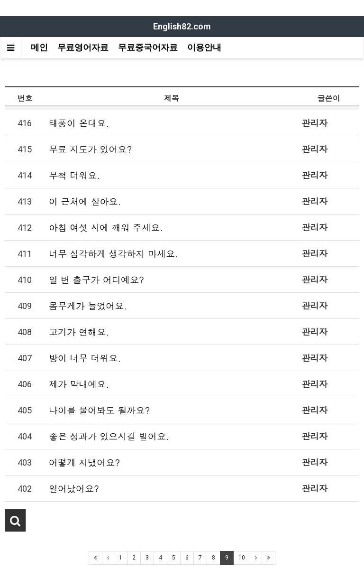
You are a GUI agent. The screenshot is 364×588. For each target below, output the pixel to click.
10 (242, 558)
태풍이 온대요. (79, 123)
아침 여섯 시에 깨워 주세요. (106, 227)
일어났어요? (74, 488)
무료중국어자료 (148, 47)
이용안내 (204, 47)
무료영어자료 (83, 47)
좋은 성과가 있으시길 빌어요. (109, 436)
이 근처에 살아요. (85, 201)
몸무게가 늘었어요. (88, 305)
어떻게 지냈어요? (84, 462)
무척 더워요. (74, 175)
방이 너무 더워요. (85, 358)
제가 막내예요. (79, 384)
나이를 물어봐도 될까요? (100, 410)
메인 (39, 47)
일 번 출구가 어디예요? (96, 279)
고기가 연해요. (79, 331)
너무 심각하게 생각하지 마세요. (114, 253)
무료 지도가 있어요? (91, 149)
